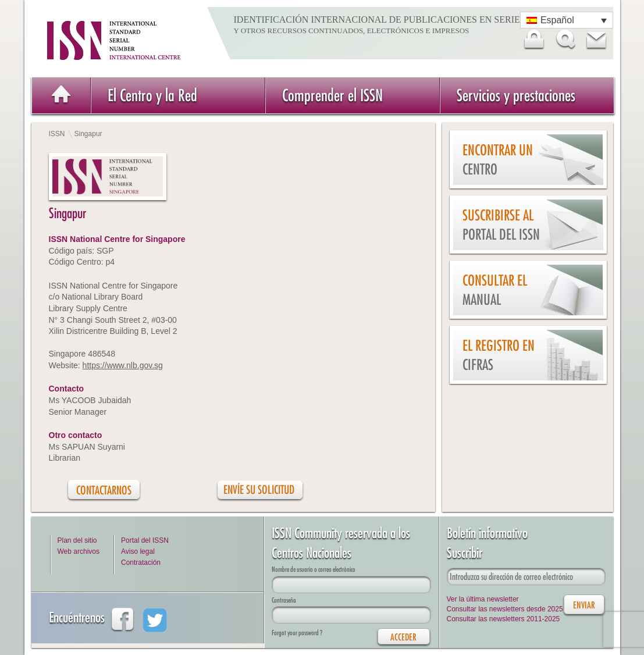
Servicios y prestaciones (516, 95)
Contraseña (284, 600)
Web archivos (79, 551)
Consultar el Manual (495, 290)
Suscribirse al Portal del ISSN (501, 225)
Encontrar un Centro (498, 160)
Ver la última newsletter (483, 599)
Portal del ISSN (145, 540)
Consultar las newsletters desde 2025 (505, 609)
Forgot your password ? (297, 633)
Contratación (141, 563)
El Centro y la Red (152, 95)
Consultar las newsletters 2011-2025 (504, 619)
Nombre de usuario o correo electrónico (314, 569)
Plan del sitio (77, 540)
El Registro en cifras (499, 355)
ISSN (57, 134)
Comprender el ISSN (332, 95)
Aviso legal (138, 551)
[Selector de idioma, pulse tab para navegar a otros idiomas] (567, 20)
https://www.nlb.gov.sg (123, 365)
